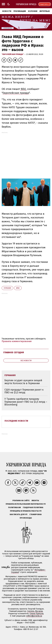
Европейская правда (16, 93)
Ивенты (35, 500)
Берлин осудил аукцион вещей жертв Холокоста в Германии (23, 382)
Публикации (20, 11)
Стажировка (35, 514)
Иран (18, 288)
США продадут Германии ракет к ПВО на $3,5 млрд (24, 391)
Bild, (23, 89)
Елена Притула (37, 614)
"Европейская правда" (13, 54)
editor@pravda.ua (34, 616)
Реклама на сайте (21, 500)
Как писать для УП (19, 514)
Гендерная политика (33, 507)
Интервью (45, 11)
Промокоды (26, 518)
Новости (7, 11)
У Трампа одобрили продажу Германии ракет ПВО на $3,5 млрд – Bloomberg (26, 402)
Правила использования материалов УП (26, 504)
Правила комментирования (17, 341)
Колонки (33, 11)
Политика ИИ (14, 507)
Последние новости (16, 421)
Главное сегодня (14, 352)
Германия (7, 288)
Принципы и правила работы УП (26, 511)
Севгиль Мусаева (35, 611)
